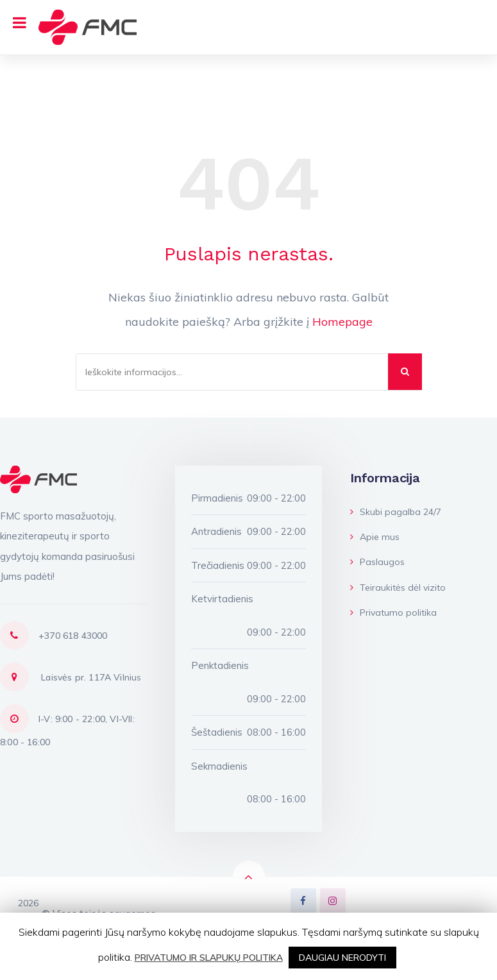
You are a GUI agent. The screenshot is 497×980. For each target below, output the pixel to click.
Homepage (342, 322)
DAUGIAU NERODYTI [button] (342, 958)
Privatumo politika (393, 612)
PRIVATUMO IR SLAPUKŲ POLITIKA (209, 958)
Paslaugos (377, 562)
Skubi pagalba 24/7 (396, 512)
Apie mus (375, 537)
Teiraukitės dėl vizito (398, 587)
